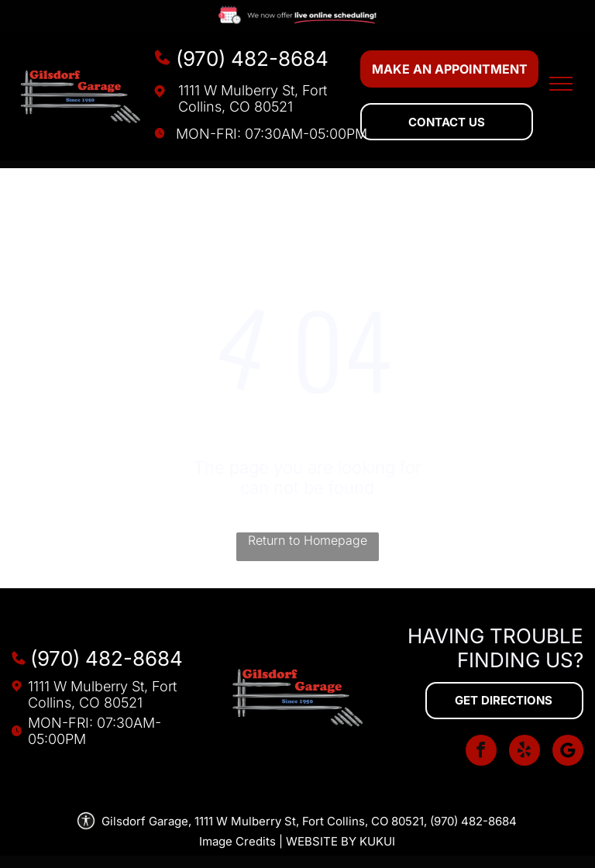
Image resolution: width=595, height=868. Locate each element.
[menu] (561, 84)
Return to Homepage (308, 540)
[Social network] (568, 752)
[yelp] (524, 752)
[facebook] (481, 752)
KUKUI (377, 841)
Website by (321, 841)
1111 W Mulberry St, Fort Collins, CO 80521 (253, 98)
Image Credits (237, 841)
